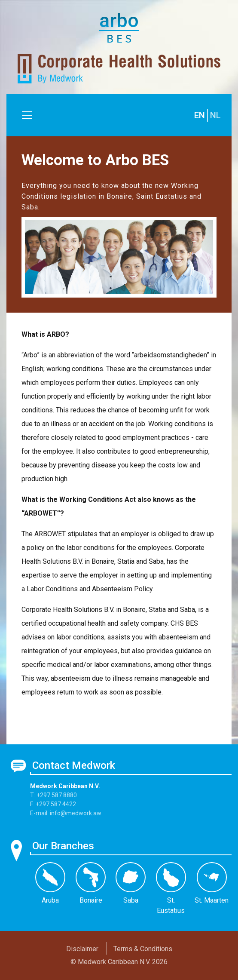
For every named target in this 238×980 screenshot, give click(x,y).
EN (200, 115)
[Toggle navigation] (27, 115)
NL (215, 115)
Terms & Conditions (143, 949)
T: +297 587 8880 (53, 795)
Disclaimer (82, 949)
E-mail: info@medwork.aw (66, 813)
